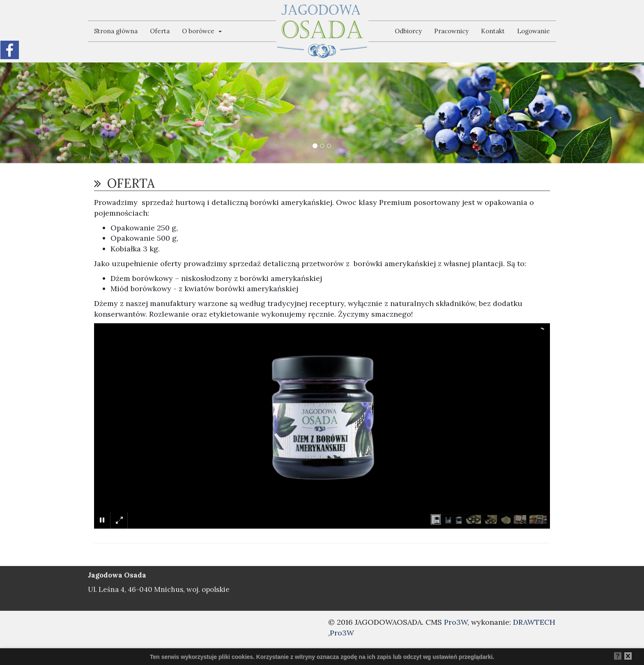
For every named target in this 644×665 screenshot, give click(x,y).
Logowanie (534, 31)
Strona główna (116, 31)
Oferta (160, 31)
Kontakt (493, 31)
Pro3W (456, 622)
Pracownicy (451, 31)
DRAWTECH (534, 622)
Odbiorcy (408, 31)
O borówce (202, 31)
